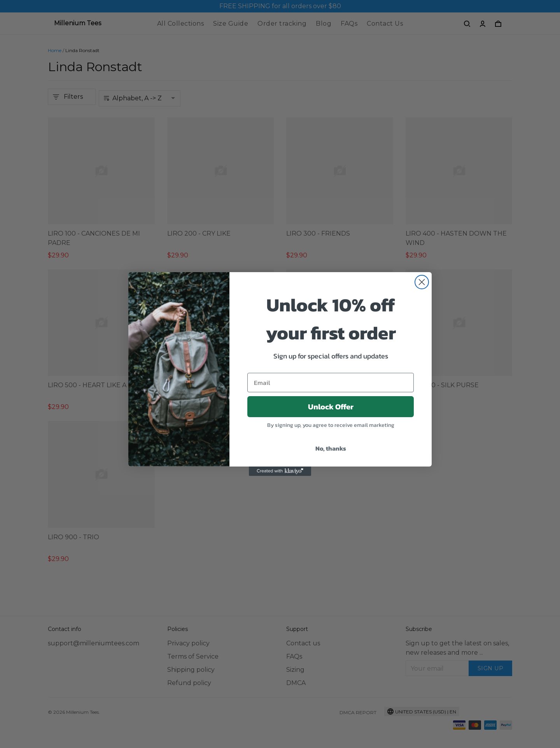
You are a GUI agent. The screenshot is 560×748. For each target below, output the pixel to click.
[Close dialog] (422, 282)
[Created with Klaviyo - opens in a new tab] (280, 471)
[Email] (331, 383)
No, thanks (331, 448)
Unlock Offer (331, 407)
